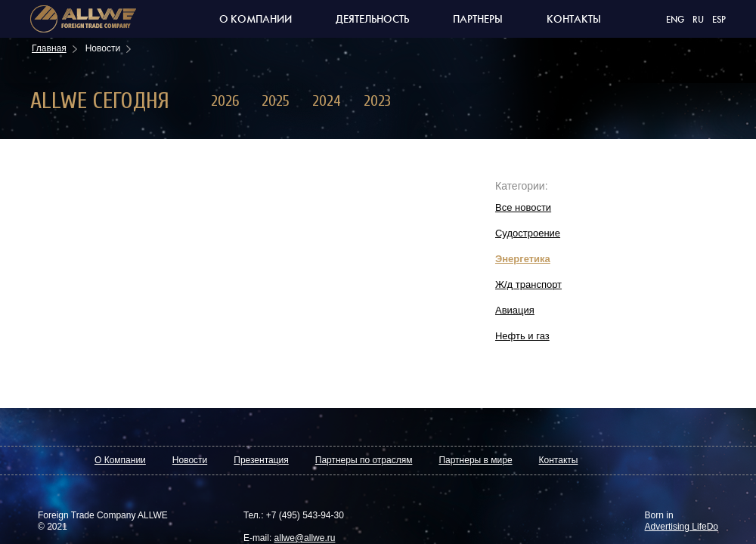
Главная (49, 48)
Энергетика (523, 259)
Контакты (574, 19)
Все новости (523, 207)
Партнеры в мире (475, 460)
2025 (276, 101)
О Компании (120, 460)
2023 (377, 101)
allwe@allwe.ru (305, 538)
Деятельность (372, 19)
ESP (719, 20)
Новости (190, 460)
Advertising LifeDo (682, 527)
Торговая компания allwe (83, 19)
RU (698, 20)
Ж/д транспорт (528, 284)
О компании (256, 19)
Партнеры (478, 19)
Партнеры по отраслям (364, 460)
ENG (675, 20)
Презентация (261, 460)
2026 (225, 101)
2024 (327, 101)
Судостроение (528, 233)
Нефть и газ (522, 336)
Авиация (515, 310)
